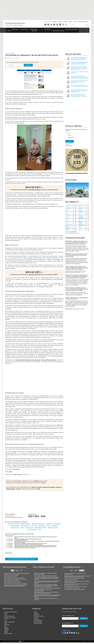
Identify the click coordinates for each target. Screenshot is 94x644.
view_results (68, 145)
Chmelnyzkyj (67, 216)
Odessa (67, 223)
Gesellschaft (28, 29)
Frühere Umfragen (69, 147)
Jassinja (80, 211)
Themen (6, 633)
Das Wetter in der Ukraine (10, 619)
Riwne (79, 215)
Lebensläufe (37, 620)
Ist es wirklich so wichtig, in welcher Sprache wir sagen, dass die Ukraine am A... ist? (77, 584)
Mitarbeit (60, 22)
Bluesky (45, 25)
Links (5, 628)
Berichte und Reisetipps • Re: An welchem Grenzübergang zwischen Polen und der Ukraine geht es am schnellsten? (76, 244)
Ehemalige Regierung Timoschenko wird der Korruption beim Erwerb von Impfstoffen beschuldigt (36, 546)
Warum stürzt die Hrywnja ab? (11, 576)
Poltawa (67, 221)
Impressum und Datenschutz (11, 613)
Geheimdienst (57, 524)
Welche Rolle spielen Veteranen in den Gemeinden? (15, 584)
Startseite (8, 54)
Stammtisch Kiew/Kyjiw (9, 617)
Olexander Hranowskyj (41, 528)
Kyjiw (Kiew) (67, 208)
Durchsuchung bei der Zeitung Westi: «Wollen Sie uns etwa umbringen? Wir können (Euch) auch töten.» (36, 537)
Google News (46, 488)
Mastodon (54, 25)
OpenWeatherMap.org (73, 233)
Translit (6, 620)
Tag (21, 571)
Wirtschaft (18, 29)
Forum (46, 22)
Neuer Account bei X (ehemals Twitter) (12, 582)
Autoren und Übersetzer (10, 623)
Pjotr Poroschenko (32, 530)
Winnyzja (80, 216)
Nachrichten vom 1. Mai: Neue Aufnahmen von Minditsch (16, 573)
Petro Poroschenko (53, 528)
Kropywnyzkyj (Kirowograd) (81, 220)
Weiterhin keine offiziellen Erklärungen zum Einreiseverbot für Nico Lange (31, 543)
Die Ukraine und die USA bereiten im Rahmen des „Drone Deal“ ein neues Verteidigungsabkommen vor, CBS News (79, 97)
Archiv (50, 22)
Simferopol (80, 230)
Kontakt (75, 22)
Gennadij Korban (15, 526)
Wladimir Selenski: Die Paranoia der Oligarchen (26, 548)
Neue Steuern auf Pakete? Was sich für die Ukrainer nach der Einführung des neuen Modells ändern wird (79, 92)
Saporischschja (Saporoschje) (81, 227)
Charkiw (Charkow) (80, 225)
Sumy (79, 221)
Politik (10, 29)
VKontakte (60, 25)
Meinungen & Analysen (41, 29)
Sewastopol (67, 232)
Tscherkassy (67, 220)
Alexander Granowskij (13, 524)
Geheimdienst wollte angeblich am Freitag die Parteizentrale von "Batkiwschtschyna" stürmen (36, 547)
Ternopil (67, 213)
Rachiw (67, 211)
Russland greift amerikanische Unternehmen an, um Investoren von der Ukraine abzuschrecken (79, 83)
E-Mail (40, 490)
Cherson (67, 225)
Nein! (69, 137)
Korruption (34, 526)
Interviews (54, 29)
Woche (17, 571)
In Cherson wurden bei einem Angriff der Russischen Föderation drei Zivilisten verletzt (80, 87)
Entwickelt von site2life (86, 643)
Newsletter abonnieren (34, 190)
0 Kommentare (17, 59)
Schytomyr (67, 218)
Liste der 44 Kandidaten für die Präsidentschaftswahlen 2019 (28, 539)
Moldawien (55, 526)
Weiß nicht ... (71, 139)
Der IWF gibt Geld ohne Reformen (11, 581)
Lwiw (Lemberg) (68, 209)
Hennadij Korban (26, 526)
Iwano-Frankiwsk (80, 209)
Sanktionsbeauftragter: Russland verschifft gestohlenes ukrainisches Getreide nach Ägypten (46, 593)
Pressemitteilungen (65, 29)
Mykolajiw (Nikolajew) (80, 223)
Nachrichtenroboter (80, 29)
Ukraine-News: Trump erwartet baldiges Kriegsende (46, 576)
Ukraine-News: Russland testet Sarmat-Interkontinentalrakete (43, 590)
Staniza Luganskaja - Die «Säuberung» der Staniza (15, 579)
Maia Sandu (42, 526)
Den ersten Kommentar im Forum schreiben (22, 559)
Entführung (49, 524)
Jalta (79, 232)
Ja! (69, 135)
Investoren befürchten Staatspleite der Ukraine (75, 578)
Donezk (80, 228)
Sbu (40, 530)
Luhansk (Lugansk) (67, 230)
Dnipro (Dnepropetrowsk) (68, 228)
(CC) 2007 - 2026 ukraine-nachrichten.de (11, 643)
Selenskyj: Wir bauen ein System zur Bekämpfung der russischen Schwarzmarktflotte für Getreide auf (16, 585)
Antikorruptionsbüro (25, 524)
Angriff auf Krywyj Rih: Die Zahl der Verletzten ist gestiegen (78, 73)
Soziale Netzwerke (39, 625)
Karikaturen (55, 22)
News (51, 25)
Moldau (48, 526)
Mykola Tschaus (15, 528)
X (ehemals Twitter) (12, 490)
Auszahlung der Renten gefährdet (11, 575)
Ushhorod (80, 208)
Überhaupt (82, 571)
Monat (12, 571)
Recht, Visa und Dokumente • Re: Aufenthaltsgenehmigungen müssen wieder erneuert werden (76, 256)
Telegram (57, 25)
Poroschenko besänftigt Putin (22, 540)
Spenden (70, 22)
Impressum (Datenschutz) (83, 22)
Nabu (22, 528)
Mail (45, 517)
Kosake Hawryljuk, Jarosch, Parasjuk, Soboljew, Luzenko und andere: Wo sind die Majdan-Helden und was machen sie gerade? (37, 542)
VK (37, 188)
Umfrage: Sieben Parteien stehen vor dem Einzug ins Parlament (29, 544)
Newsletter (65, 22)
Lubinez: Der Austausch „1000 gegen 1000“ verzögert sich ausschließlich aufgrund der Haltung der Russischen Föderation (79, 64)
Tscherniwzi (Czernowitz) (81, 213)
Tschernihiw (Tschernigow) (81, 218)
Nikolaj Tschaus (29, 528)
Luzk (66, 215)
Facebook (48, 25)
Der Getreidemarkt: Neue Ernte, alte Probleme (14, 578)
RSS (66, 25)
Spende (37, 482)
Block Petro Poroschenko (38, 524)
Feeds (6, 625)
